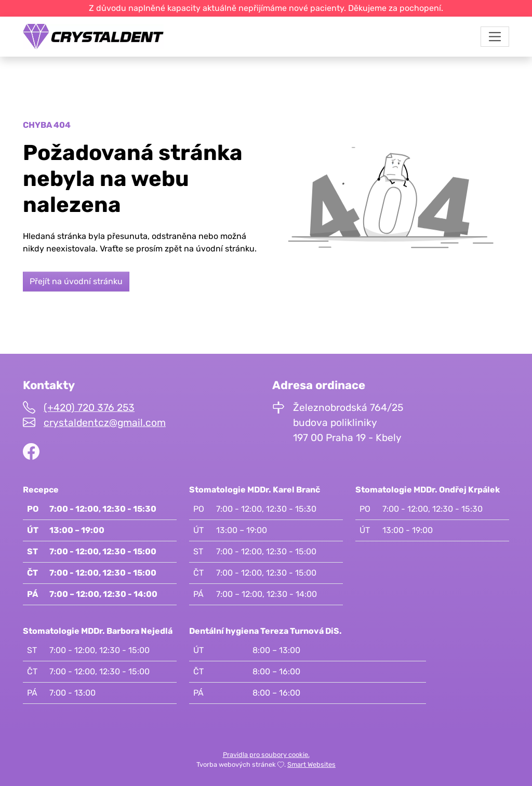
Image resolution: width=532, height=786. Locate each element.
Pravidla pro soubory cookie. (266, 755)
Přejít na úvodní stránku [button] (76, 281)
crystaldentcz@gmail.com (105, 423)
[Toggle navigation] (495, 37)
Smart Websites (311, 764)
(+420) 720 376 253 (89, 408)
